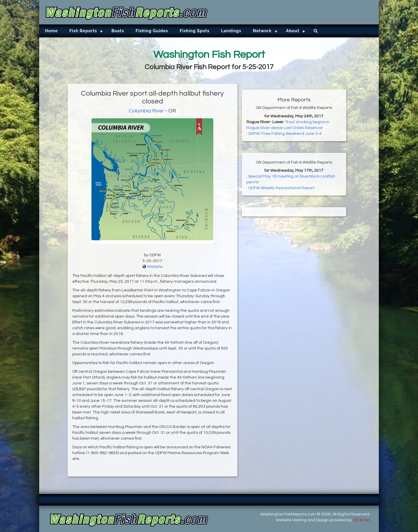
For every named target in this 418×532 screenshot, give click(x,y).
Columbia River (146, 111)
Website (155, 267)
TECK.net (361, 520)
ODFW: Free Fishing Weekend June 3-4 (285, 134)
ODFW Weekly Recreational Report (281, 188)
